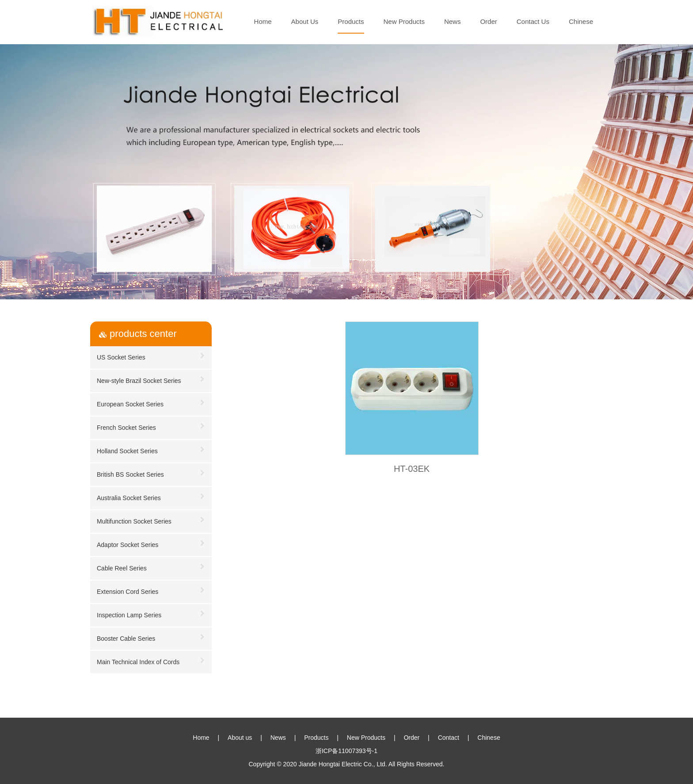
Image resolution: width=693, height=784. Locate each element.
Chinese (581, 21)
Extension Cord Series (151, 590)
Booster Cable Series (151, 637)
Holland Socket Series (151, 449)
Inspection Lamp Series (151, 614)
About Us (305, 21)
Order (488, 21)
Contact (449, 738)
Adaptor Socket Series (151, 543)
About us (240, 738)
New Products (404, 21)
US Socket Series (151, 356)
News (453, 21)
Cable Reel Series (151, 567)
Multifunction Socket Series (151, 520)
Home (263, 21)
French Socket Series (151, 426)
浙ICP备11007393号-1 (346, 751)
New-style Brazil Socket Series (151, 379)
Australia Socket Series (151, 496)
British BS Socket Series (151, 473)
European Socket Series (151, 403)
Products (351, 21)
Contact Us (533, 21)
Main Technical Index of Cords (151, 660)
